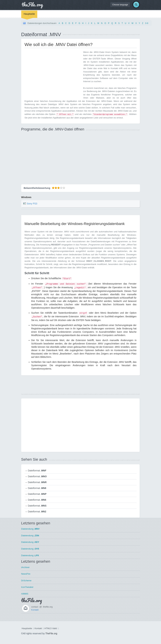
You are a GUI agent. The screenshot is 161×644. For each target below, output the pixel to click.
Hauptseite (29, 14)
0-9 (147, 23)
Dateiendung (30, 529)
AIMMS (25, 594)
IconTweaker (27, 587)
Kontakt (35, 610)
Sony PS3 (32, 204)
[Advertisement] (53, 74)
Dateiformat (37, 471)
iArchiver (25, 567)
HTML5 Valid (51, 628)
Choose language (120, 5)
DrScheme (26, 581)
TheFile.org (51, 633)
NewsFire (26, 574)
